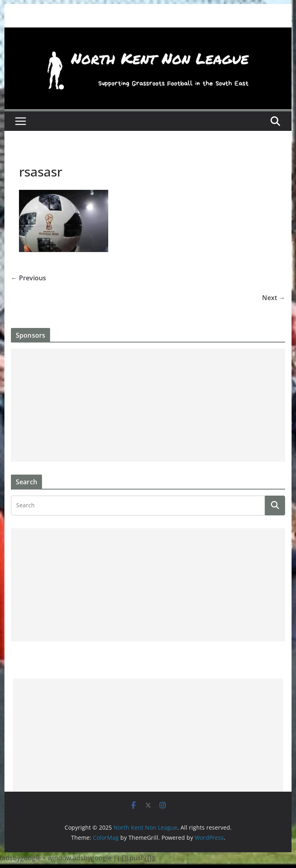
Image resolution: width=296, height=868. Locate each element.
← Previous (28, 278)
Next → (274, 298)
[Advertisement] (148, 405)
